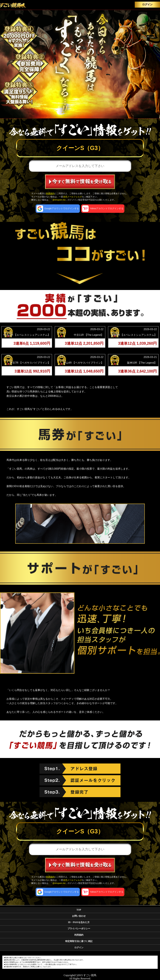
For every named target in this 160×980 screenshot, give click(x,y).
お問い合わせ (79, 916)
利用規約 (50, 193)
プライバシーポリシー (79, 929)
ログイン (147, 4)
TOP (79, 910)
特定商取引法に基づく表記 (79, 941)
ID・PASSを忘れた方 (79, 922)
